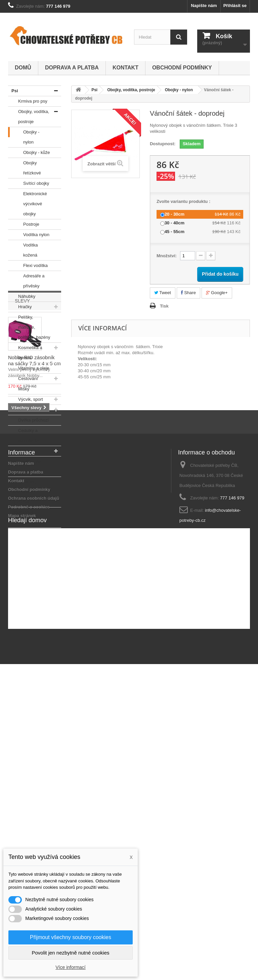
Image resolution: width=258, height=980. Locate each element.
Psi (13, 91)
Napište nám (204, 6)
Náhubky (22, 296)
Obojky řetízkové (25, 167)
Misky (19, 389)
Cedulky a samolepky (24, 434)
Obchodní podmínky (182, 68)
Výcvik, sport (26, 399)
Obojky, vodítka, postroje (29, 115)
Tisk (164, 306)
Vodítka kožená (23, 249)
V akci (16, 533)
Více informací (70, 967)
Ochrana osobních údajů (34, 785)
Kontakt (125, 68)
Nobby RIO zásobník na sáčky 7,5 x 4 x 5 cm (34, 618)
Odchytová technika (21, 516)
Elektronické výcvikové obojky (28, 203)
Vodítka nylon (29, 235)
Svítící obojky (29, 183)
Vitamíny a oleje (29, 368)
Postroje (24, 224)
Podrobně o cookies (29, 793)
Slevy (22, 558)
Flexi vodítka (28, 266)
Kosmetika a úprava (25, 351)
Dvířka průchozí (28, 420)
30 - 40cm (175, 223)
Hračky (20, 307)
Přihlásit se (235, 6)
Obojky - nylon (24, 136)
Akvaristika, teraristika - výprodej (22, 491)
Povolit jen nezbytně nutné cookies (71, 953)
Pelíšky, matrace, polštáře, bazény (29, 326)
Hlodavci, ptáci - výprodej (27, 465)
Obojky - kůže (29, 153)
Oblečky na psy (28, 410)
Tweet (163, 293)
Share (188, 293)
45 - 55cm (175, 232)
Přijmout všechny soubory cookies (71, 937)
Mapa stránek (22, 802)
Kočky (16, 451)
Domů (23, 68)
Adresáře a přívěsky (26, 280)
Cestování (23, 379)
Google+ (217, 293)
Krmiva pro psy (28, 101)
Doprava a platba (72, 68)
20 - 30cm (175, 214)
